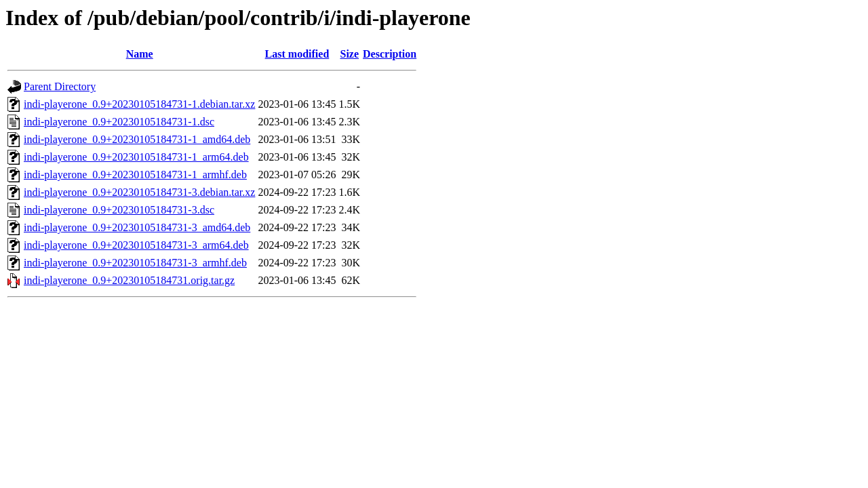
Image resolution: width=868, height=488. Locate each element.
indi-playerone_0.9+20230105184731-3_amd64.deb (137, 227)
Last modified (297, 54)
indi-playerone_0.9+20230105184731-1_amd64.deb (137, 139)
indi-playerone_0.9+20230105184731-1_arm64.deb (136, 157)
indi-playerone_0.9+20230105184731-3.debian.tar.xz (139, 192)
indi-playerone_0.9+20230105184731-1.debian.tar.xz (139, 104)
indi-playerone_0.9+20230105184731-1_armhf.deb (135, 175)
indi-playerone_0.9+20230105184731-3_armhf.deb (135, 263)
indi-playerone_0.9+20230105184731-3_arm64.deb (136, 245)
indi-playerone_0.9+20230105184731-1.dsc (119, 122)
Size (350, 54)
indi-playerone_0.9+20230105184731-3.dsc (119, 210)
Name (140, 54)
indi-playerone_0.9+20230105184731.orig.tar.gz (129, 280)
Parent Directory (60, 86)
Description (390, 54)
